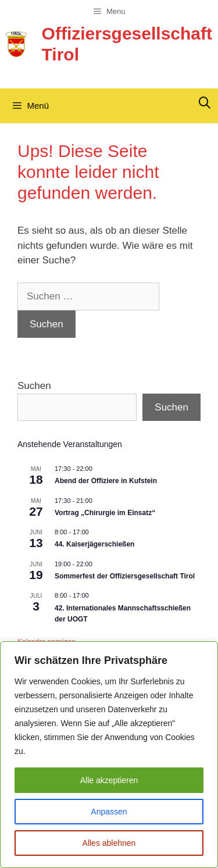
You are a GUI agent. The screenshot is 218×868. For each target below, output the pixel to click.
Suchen (34, 386)
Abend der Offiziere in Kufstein (106, 481)
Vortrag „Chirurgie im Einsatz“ (105, 513)
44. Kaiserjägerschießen (94, 544)
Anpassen (109, 812)
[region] (109, 755)
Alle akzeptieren (109, 780)
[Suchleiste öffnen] (205, 103)
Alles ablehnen (109, 843)
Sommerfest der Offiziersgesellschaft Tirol (125, 576)
